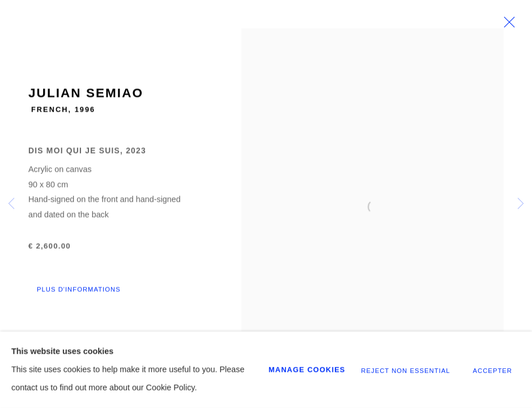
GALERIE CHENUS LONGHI (79, 22)
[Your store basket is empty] (486, 22)
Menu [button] (507, 22)
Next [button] (521, 204)
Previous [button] (11, 204)
